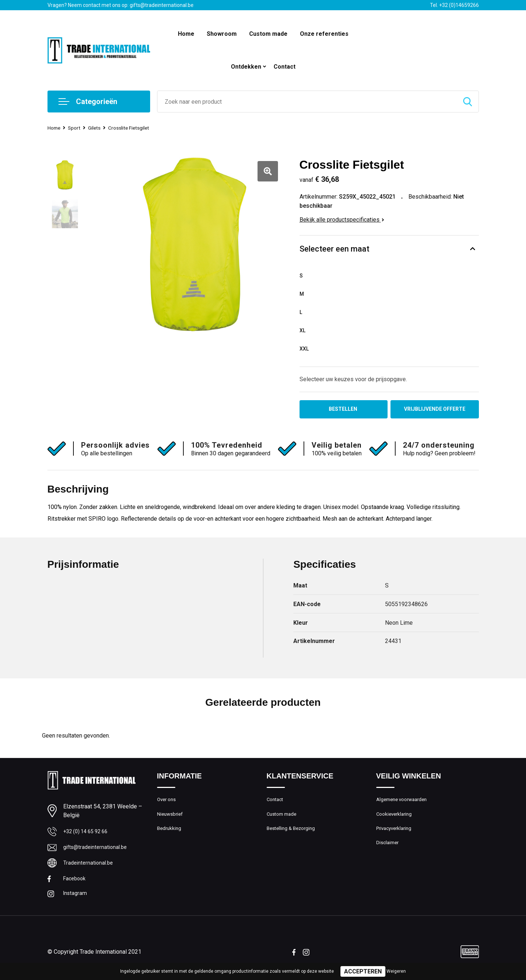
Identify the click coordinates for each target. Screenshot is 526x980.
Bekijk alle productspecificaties (342, 220)
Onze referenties (324, 34)
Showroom (222, 34)
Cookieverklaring (396, 818)
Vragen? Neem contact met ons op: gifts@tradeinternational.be (121, 5)
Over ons (168, 802)
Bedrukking (170, 834)
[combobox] (307, 102)
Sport (77, 128)
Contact (285, 67)
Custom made (268, 34)
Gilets (98, 128)
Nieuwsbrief (171, 818)
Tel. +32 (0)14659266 (454, 5)
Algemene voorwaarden (405, 802)
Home (186, 34)
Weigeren (396, 971)
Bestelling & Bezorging (294, 834)
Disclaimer (389, 849)
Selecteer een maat (334, 249)
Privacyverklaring (396, 834)
